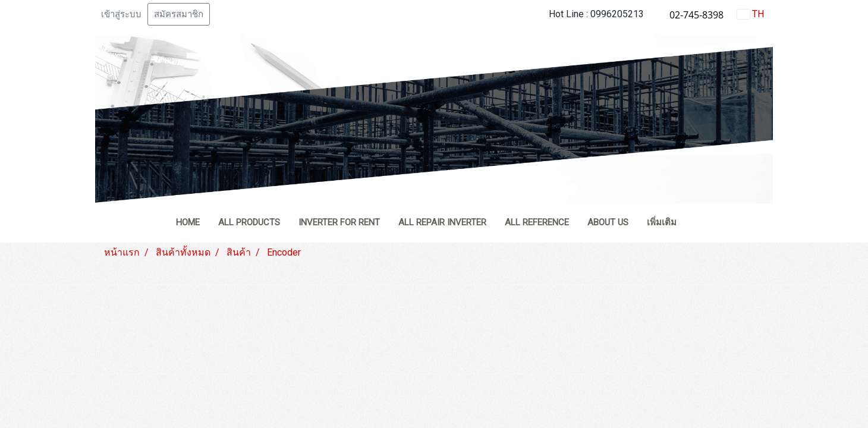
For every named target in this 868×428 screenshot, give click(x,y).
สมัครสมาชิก (179, 14)
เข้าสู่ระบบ (121, 14)
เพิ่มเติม (662, 222)
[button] (696, 224)
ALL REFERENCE (537, 222)
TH (751, 14)
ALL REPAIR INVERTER (442, 222)
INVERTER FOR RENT (339, 222)
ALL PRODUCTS (249, 222)
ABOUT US (608, 222)
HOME (188, 222)
